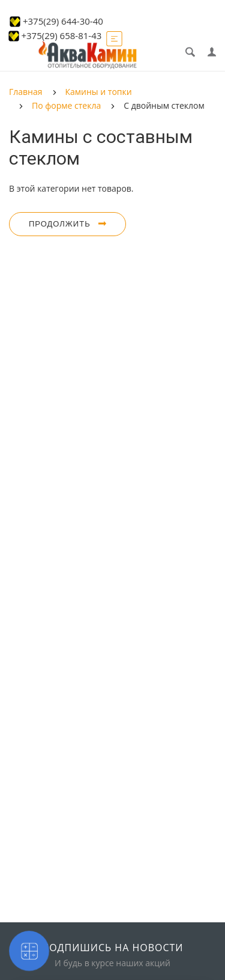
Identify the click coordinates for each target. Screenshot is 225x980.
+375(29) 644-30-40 (63, 21)
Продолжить (67, 224)
